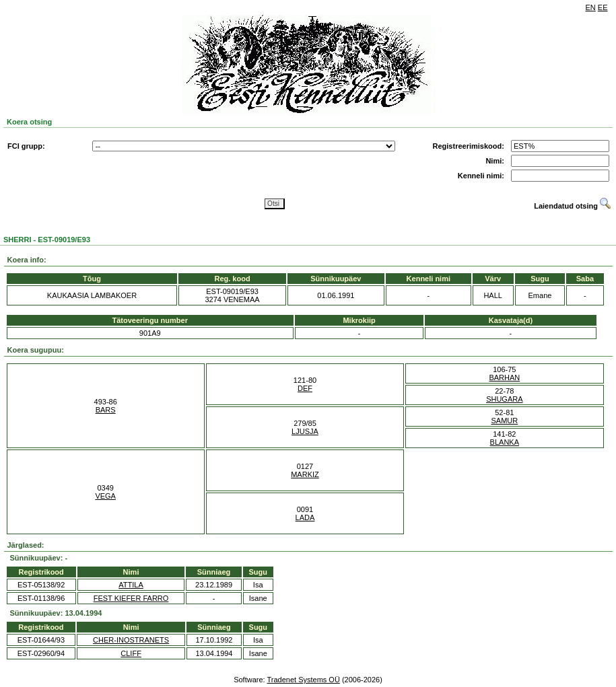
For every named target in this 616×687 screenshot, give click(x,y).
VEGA (105, 496)
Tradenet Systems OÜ (303, 680)
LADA (305, 517)
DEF (305, 388)
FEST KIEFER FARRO (131, 598)
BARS (106, 410)
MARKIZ (305, 474)
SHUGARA (504, 399)
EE (603, 7)
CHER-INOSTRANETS (131, 640)
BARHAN (504, 377)
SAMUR (504, 421)
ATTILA (131, 585)
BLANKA (505, 442)
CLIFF (131, 653)
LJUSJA (305, 431)
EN (591, 7)
